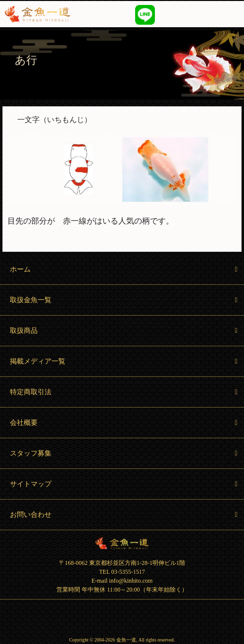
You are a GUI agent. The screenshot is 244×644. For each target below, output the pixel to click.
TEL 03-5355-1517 (122, 572)
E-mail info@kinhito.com (122, 581)
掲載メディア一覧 (124, 361)
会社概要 (124, 423)
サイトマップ (124, 484)
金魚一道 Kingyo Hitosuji (122, 543)
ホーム (124, 269)
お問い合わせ (124, 515)
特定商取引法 (124, 392)
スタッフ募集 (124, 453)
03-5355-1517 (171, 14)
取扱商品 (124, 331)
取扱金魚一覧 (124, 300)
